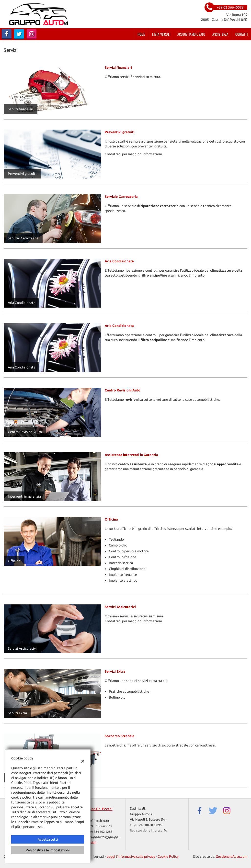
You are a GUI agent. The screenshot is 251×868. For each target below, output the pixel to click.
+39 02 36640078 (100, 826)
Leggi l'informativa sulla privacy (131, 857)
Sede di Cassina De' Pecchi (92, 809)
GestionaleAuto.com (232, 857)
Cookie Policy (168, 857)
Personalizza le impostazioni (48, 850)
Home (141, 34)
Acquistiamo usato (191, 34)
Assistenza (220, 34)
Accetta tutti (48, 839)
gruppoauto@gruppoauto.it (109, 837)
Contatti (241, 34)
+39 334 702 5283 (100, 832)
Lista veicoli (161, 34)
